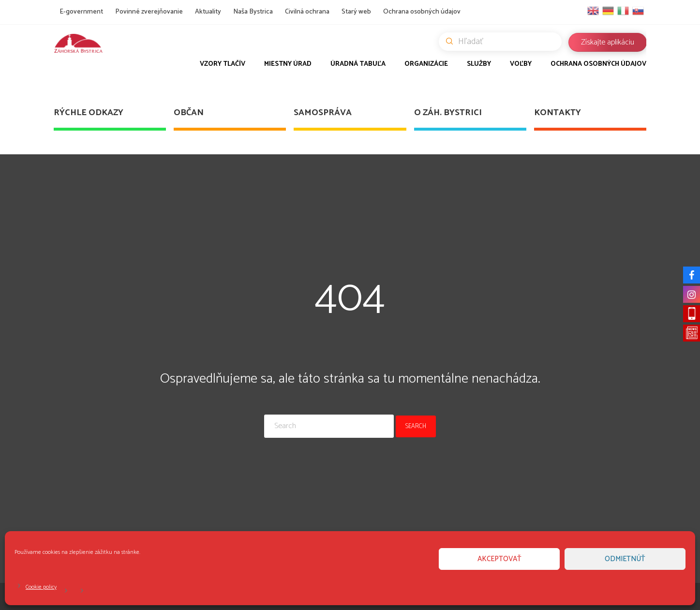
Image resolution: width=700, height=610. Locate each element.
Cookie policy (41, 587)
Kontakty (558, 113)
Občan (189, 113)
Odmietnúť (625, 559)
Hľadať (504, 42)
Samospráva (323, 113)
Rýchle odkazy (89, 113)
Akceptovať (499, 559)
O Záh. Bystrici (448, 113)
